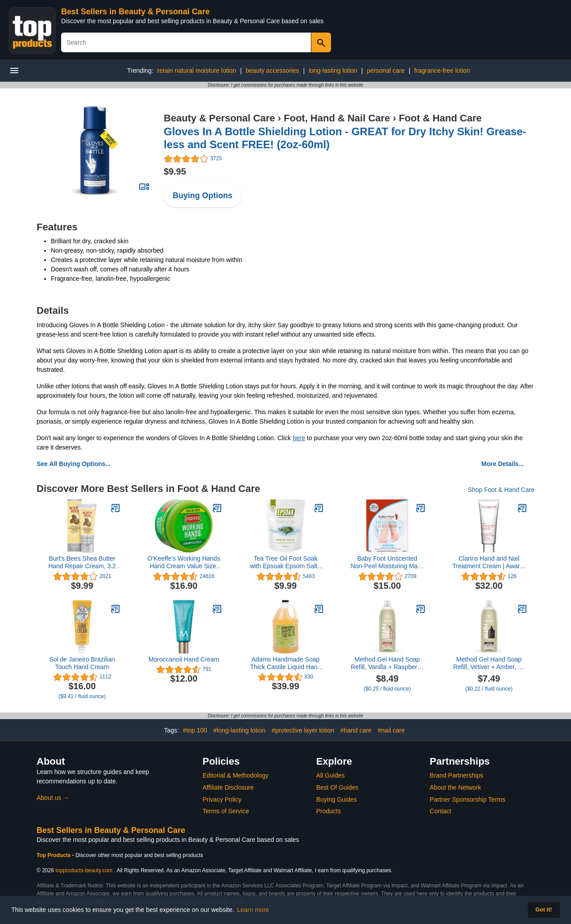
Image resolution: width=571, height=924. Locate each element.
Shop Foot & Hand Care (501, 490)
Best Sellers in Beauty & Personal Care (135, 12)
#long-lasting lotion (239, 730)
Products (329, 811)
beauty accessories (273, 71)
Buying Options (203, 196)
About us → (53, 798)
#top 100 (195, 730)
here (299, 438)
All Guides (331, 775)
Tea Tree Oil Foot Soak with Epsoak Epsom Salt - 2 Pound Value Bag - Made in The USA (285, 562)
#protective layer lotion (303, 730)
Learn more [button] (253, 910)
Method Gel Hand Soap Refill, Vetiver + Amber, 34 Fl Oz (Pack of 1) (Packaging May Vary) (489, 663)
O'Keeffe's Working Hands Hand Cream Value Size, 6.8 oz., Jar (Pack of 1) (184, 562)
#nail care (391, 730)
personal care (386, 71)
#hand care (356, 730)
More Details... (503, 464)
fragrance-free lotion (442, 71)
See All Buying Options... (74, 464)
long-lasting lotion (333, 71)
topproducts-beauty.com (84, 870)
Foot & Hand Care (440, 118)
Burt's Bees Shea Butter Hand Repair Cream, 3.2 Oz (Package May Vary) (82, 562)
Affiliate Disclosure (228, 787)
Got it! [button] (544, 910)
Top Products (54, 855)
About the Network (455, 787)
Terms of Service (226, 811)
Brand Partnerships (456, 775)
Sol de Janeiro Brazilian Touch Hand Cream (82, 663)
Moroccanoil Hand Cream (184, 659)
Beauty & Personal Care (219, 118)
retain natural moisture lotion (197, 71)
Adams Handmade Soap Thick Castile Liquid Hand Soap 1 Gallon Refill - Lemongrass (286, 663)
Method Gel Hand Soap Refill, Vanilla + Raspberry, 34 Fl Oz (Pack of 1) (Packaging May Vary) (387, 663)
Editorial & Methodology (236, 775)
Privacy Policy (222, 799)
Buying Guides (337, 799)
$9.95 (175, 171)
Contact (440, 811)
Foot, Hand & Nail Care (337, 118)
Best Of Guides (337, 787)
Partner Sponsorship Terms (467, 799)
